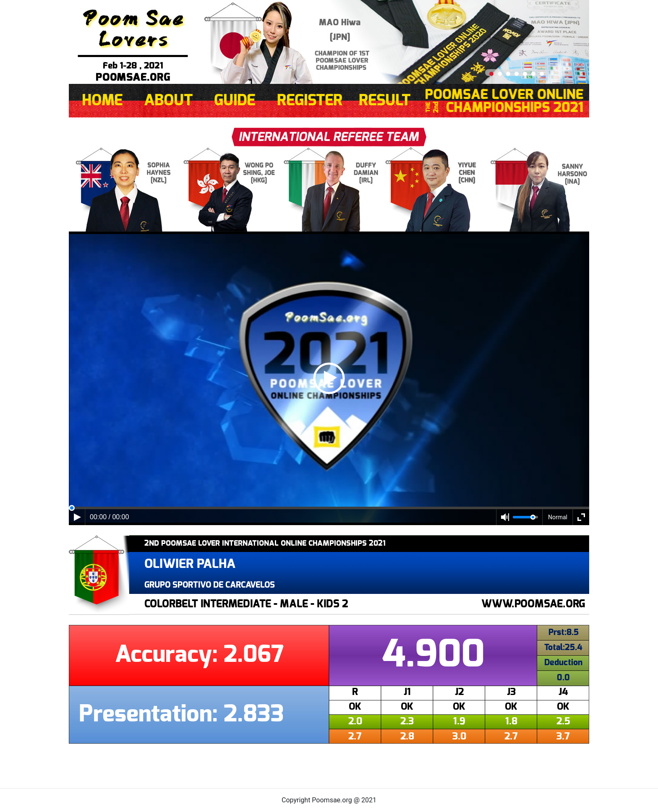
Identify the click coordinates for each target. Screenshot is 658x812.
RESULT (385, 101)
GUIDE (235, 101)
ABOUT (168, 101)
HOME (102, 101)
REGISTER (310, 101)
